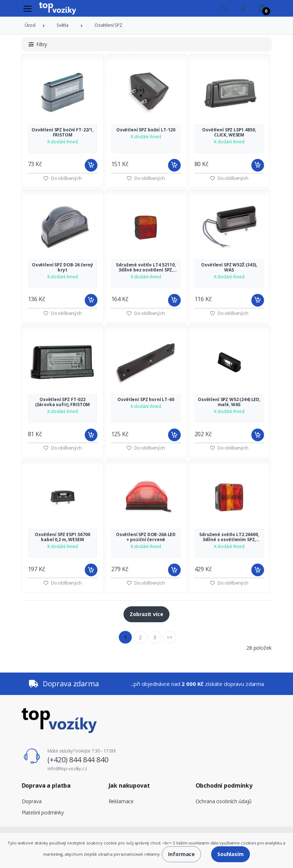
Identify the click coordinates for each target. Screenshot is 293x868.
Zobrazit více (146, 614)
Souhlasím (231, 854)
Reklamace (121, 801)
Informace (181, 854)
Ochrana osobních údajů (224, 801)
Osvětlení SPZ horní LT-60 (146, 400)
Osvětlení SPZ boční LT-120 (146, 130)
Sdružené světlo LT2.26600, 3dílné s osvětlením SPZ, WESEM (229, 537)
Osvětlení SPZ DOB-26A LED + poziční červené (146, 537)
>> (169, 637)
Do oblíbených (146, 178)
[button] (224, 8)
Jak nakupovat (129, 785)
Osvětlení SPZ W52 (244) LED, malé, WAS (229, 402)
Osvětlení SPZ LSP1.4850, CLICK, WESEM (229, 132)
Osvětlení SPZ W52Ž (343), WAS (229, 267)
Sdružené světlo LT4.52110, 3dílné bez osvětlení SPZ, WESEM (146, 267)
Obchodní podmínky (224, 785)
